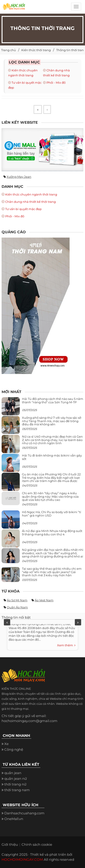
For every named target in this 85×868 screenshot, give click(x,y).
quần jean (13, 773)
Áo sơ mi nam (17, 600)
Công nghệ (14, 749)
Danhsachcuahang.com (24, 813)
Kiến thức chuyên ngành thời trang (31, 194)
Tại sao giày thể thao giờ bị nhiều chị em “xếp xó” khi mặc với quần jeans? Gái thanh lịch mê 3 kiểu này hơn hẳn (52, 572)
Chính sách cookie (37, 844)
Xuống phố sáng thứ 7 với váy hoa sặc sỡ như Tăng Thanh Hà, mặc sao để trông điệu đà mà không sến (52, 421)
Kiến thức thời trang (36, 50)
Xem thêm (66, 645)
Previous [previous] (7, 622)
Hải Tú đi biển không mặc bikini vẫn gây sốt (52, 457)
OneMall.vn (14, 819)
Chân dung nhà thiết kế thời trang (30, 202)
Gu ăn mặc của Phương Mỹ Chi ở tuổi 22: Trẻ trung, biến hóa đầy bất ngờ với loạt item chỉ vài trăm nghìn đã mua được (52, 478)
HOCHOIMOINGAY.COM (22, 859)
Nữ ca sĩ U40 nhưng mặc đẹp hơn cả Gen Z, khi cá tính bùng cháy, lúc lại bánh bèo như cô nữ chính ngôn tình (52, 440)
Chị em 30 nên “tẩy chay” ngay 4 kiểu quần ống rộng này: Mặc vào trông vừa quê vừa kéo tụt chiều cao (50, 496)
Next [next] (78, 622)
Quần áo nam (17, 607)
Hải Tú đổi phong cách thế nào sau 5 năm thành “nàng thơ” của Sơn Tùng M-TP (53, 400)
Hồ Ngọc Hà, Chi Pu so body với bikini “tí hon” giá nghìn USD (52, 514)
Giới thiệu (10, 844)
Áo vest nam (44, 600)
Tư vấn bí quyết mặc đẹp (23, 209)
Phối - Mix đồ (56, 83)
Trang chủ (8, 50)
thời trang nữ (15, 784)
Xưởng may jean (19, 177)
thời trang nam (17, 790)
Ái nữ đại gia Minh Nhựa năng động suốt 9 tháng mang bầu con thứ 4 (52, 532)
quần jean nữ (16, 779)
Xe (6, 744)
